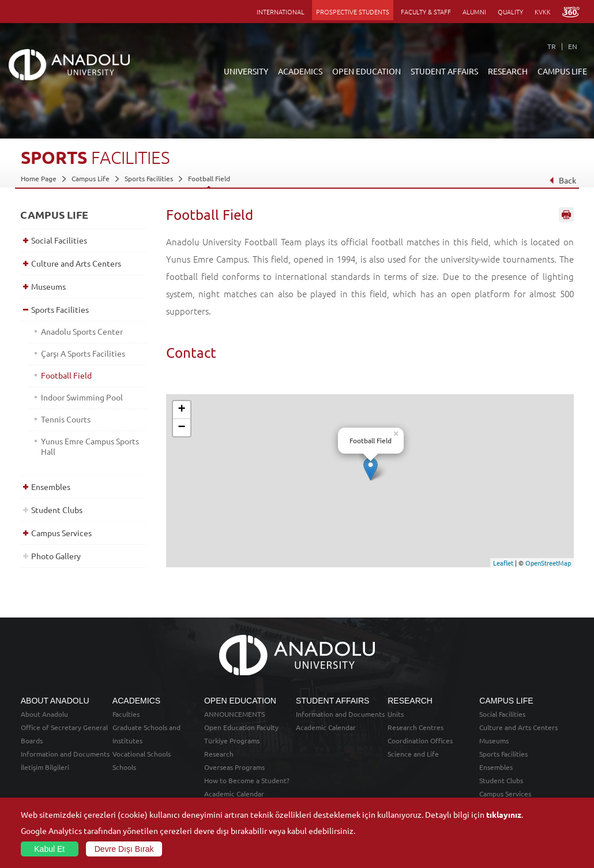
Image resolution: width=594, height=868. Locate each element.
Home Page (39, 178)
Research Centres (416, 727)
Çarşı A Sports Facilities (83, 353)
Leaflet (503, 563)
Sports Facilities (149, 178)
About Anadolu (44, 714)
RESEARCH (508, 71)
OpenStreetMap (548, 563)
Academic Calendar (234, 794)
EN (573, 46)
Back (563, 180)
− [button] (182, 428)
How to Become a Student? (247, 780)
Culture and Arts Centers (76, 263)
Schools (124, 767)
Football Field (209, 178)
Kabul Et (49, 849)
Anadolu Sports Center (82, 331)
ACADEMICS (300, 71)
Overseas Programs (234, 767)
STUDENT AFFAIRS (444, 71)
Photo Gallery (56, 556)
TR (552, 46)
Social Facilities (59, 240)
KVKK (543, 12)
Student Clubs (57, 510)
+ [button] (182, 410)
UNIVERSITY (246, 71)
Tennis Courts (66, 419)
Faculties (126, 714)
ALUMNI (474, 12)
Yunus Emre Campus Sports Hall (90, 446)
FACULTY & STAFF (426, 12)
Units (396, 714)
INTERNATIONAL (281, 12)
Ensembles (51, 487)
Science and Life (413, 754)
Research (219, 754)
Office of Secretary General (64, 727)
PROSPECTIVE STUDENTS (353, 12)
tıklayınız (504, 814)
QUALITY (510, 12)
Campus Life (91, 178)
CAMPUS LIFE (562, 71)
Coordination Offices (420, 740)
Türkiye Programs (232, 740)
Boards (32, 740)
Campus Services (61, 533)
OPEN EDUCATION (366, 71)
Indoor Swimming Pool (82, 397)
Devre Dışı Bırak (124, 849)
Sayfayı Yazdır (566, 215)
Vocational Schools (142, 754)
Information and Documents (65, 754)
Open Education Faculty (241, 727)
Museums (48, 286)
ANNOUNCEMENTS (234, 714)
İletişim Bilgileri (45, 767)
